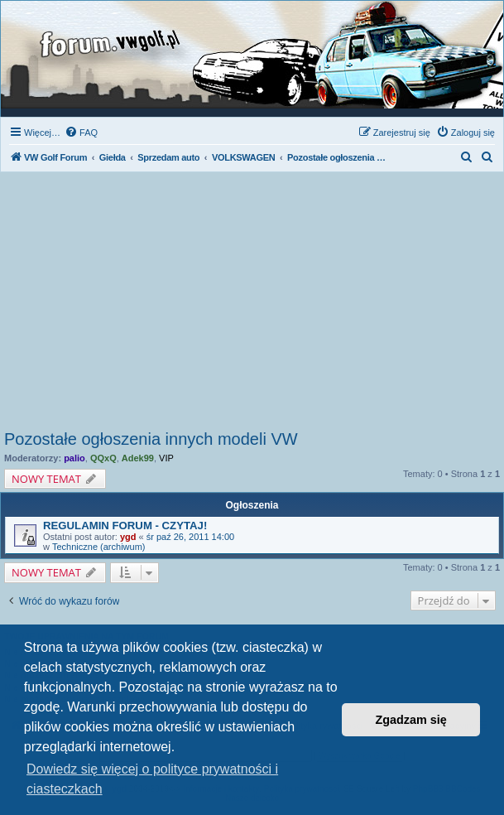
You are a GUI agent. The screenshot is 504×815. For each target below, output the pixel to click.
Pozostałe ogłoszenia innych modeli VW (151, 439)
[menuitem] (81, 133)
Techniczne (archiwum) (98, 547)
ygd (128, 537)
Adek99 (138, 458)
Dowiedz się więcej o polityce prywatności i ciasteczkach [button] (152, 779)
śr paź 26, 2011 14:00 (190, 537)
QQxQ (103, 458)
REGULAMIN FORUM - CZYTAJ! (125, 526)
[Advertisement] (252, 306)
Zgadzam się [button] (411, 720)
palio (74, 458)
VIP (166, 458)
